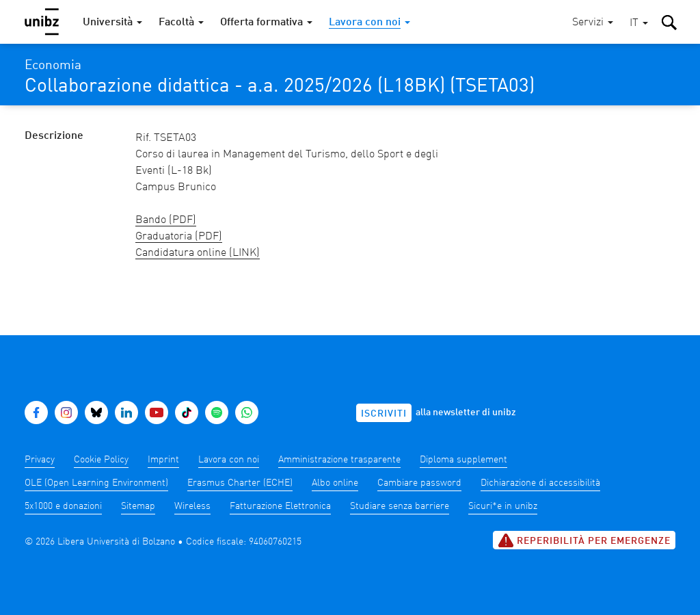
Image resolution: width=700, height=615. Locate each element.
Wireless (192, 506)
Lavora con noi (229, 460)
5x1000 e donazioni (63, 506)
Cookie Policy (101, 460)
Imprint (163, 460)
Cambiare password (419, 483)
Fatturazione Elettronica (280, 506)
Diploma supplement (463, 460)
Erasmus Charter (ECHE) (240, 483)
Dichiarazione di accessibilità (540, 483)
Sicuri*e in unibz (503, 506)
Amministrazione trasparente (339, 460)
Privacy (40, 460)
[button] (639, 24)
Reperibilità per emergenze (584, 540)
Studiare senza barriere (400, 506)
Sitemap (138, 506)
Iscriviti (384, 414)
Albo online (335, 483)
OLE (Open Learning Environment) (96, 483)
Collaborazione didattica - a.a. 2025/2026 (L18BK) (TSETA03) (280, 87)
